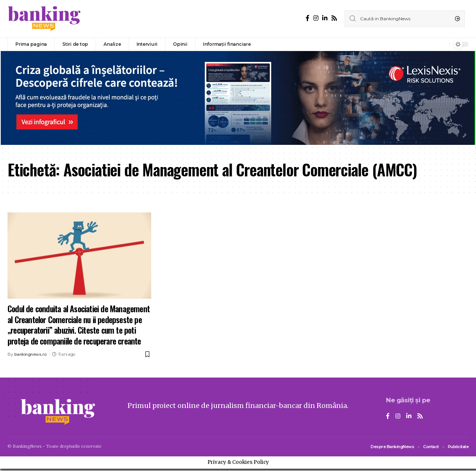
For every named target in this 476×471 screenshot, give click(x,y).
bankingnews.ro (31, 354)
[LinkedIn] (325, 18)
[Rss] (334, 18)
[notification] (442, 44)
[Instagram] (316, 18)
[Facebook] (308, 18)
